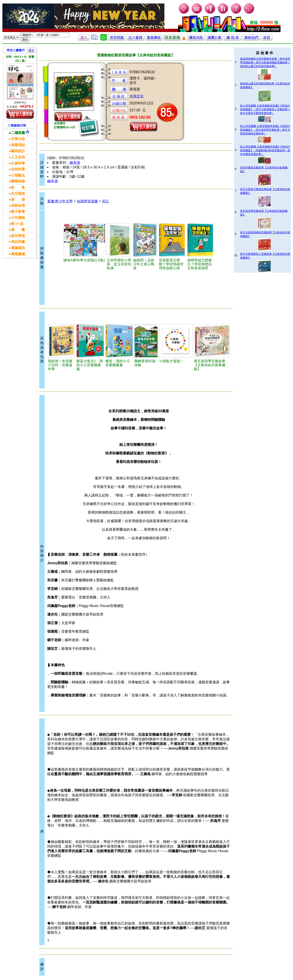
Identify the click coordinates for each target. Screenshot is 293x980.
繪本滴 (75, 163)
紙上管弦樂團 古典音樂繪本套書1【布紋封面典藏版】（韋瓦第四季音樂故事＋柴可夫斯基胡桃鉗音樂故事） (265, 130)
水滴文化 (137, 96)
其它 (105, 201)
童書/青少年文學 (60, 201)
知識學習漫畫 (87, 201)
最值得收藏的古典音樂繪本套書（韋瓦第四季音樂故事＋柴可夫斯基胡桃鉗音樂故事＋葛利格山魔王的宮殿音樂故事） (265, 62)
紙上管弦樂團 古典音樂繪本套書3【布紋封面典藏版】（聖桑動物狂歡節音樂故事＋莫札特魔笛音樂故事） (265, 150)
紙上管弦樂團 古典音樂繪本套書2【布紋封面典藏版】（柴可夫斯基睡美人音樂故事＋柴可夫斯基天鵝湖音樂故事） (265, 109)
